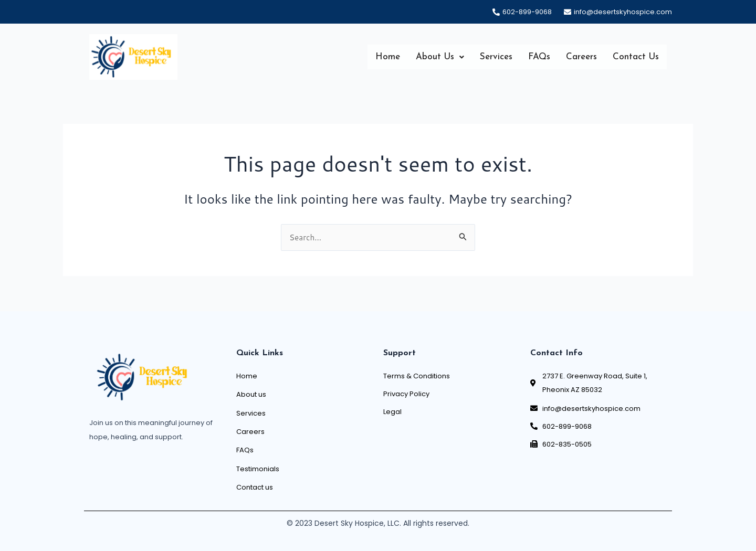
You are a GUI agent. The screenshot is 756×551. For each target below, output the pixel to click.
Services (496, 57)
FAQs (539, 57)
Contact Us (636, 57)
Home (388, 57)
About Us (440, 57)
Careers (581, 57)
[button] (440, 57)
